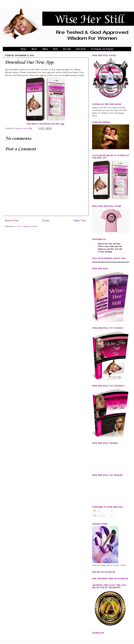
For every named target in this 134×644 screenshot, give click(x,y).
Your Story (81, 49)
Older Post (79, 220)
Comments (100, 516)
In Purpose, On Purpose (102, 49)
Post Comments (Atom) (27, 226)
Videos (45, 49)
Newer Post (12, 220)
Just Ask (67, 49)
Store (55, 49)
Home (23, 49)
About (34, 49)
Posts (97, 511)
